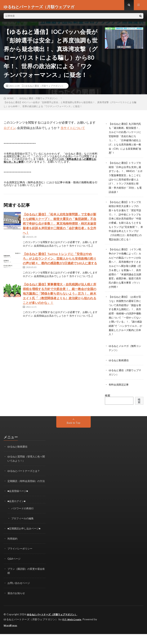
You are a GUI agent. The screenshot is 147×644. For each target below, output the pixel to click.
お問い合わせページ (20, 594)
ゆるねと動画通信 (119, 369)
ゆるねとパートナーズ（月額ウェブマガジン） (54, 625)
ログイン (10, 131)
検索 (108, 404)
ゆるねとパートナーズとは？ (25, 479)
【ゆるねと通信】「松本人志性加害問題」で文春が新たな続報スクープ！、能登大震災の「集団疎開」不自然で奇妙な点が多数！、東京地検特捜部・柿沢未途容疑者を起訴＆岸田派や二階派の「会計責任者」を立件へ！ (60, 227)
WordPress (11, 635)
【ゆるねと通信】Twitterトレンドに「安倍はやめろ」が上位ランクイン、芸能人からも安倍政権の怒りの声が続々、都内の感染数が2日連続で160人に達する (60, 262)
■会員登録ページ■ (18, 503)
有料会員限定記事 (119, 393)
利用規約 (13, 550)
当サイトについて (73, 131)
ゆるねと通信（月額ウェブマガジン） (45, 89)
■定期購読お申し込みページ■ (25, 540)
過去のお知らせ (17, 604)
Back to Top (74, 431)
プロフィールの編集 (23, 530)
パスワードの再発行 (23, 520)
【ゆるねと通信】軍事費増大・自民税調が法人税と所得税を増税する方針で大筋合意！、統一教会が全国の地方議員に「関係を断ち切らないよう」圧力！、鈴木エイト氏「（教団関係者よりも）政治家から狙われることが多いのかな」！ (60, 297)
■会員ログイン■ (17, 513)
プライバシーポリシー (21, 560)
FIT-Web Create (73, 630)
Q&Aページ (15, 570)
